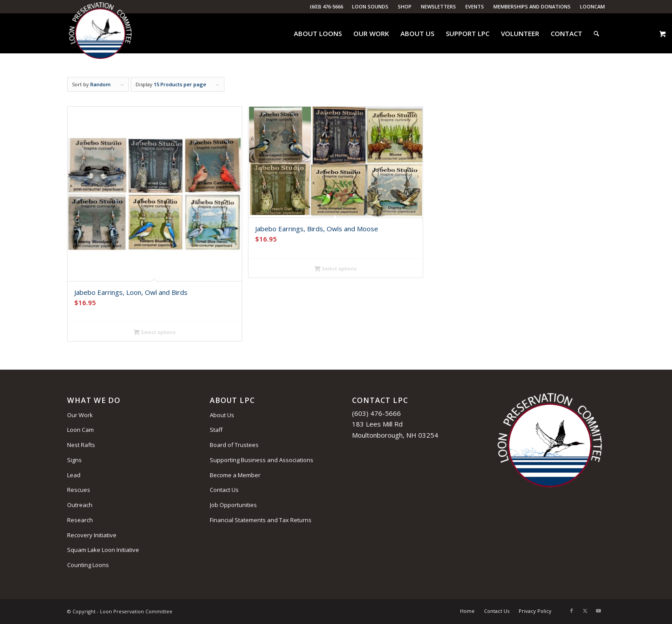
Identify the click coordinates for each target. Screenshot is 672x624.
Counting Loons (88, 565)
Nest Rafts (81, 445)
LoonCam (592, 6)
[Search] (596, 33)
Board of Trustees (234, 445)
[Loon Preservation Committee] (100, 34)
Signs (74, 460)
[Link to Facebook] (572, 611)
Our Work (80, 415)
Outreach (80, 505)
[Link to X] (585, 611)
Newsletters (438, 6)
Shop (405, 6)
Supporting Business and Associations (262, 460)
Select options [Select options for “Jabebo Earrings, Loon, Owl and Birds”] (155, 333)
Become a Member (235, 475)
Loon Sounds (370, 6)
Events (475, 6)
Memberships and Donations (532, 6)
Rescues (79, 490)
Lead (74, 475)
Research (80, 520)
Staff (216, 430)
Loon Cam (80, 430)
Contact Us (224, 490)
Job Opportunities (233, 505)
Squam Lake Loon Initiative (103, 550)
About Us (222, 415)
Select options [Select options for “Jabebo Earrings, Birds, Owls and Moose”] (336, 269)
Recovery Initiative (92, 535)
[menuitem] (370, 7)
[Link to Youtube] (598, 611)
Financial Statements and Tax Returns (261, 520)
